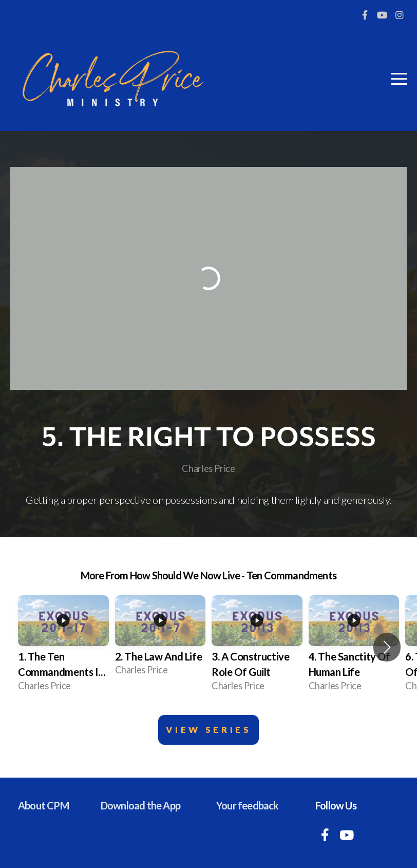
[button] (387, 647)
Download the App (140, 805)
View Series (209, 730)
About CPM (43, 805)
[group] (63, 647)
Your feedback (248, 805)
